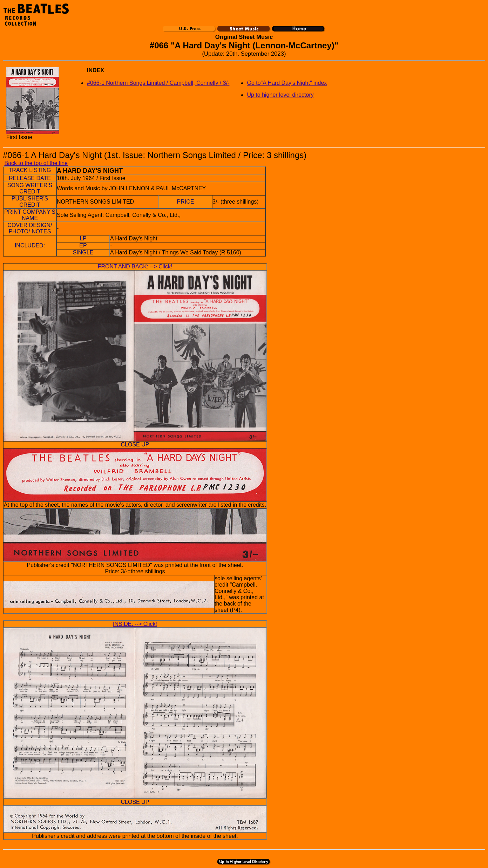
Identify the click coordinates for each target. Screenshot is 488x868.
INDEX (96, 70)
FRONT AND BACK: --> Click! (135, 266)
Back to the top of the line (36, 163)
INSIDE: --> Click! (135, 624)
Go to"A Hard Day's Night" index (287, 83)
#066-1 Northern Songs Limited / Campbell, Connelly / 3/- (158, 83)
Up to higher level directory (280, 95)
